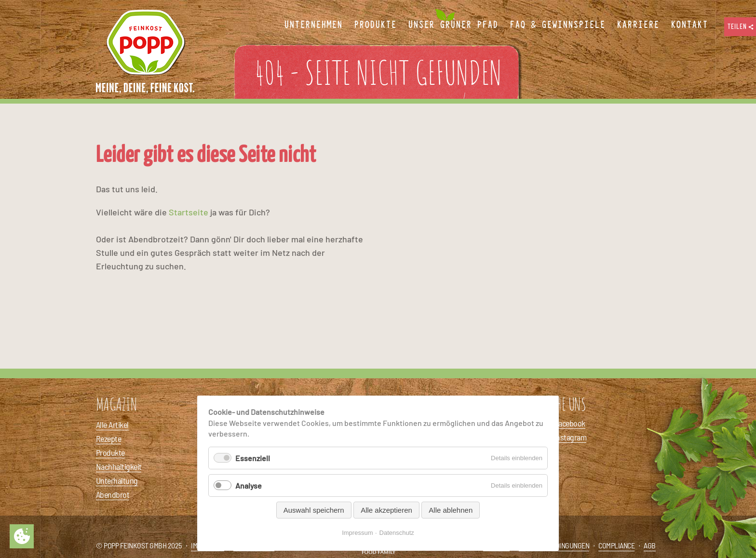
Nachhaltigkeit (119, 466)
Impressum (357, 533)
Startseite (189, 212)
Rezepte (108, 438)
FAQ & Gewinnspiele (557, 25)
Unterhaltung (117, 480)
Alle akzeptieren (386, 510)
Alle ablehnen (451, 510)
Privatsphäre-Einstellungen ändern (22, 536)
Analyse (249, 485)
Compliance (616, 545)
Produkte (110, 452)
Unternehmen (313, 25)
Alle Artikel (112, 425)
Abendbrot (113, 494)
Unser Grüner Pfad (453, 25)
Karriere (638, 25)
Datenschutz (397, 533)
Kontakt (689, 25)
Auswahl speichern (314, 510)
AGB (650, 545)
